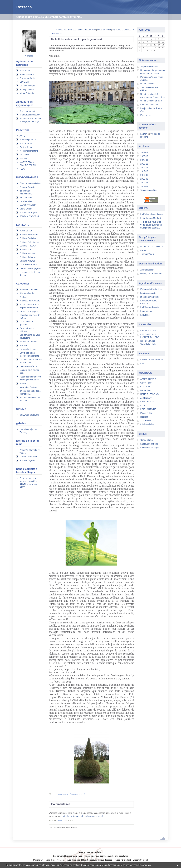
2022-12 (144, 152)
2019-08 (144, 179)
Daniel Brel (146, 390)
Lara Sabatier (26, 201)
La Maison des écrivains (152, 214)
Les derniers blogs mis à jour (65, 856)
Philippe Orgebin (27, 460)
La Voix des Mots (148, 331)
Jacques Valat (26, 198)
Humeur (23, 346)
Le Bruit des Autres (28, 265)
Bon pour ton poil (28, 111)
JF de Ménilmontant (29, 151)
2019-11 (144, 168)
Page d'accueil (104, 30)
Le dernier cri (146, 311)
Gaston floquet (26, 147)
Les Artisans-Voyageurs (31, 268)
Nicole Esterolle (27, 93)
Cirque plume (147, 440)
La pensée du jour (28, 349)
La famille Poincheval (150, 105)
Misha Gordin (26, 209)
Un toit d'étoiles (148, 84)
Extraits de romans (28, 342)
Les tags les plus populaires (116, 856)
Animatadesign (147, 270)
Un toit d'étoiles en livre (151, 101)
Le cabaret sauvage (150, 448)
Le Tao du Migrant (28, 86)
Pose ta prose (147, 115)
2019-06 (144, 183)
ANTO (23, 136)
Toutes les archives (149, 190)
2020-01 (144, 160)
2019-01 (144, 186)
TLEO (22, 169)
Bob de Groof (26, 143)
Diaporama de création (30, 183)
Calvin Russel (147, 383)
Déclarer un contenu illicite (44, 860)
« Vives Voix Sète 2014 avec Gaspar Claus (76, 30)
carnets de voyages (29, 311)
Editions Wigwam (28, 261)
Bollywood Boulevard (29, 415)
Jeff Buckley (146, 398)
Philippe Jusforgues (29, 213)
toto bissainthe (147, 424)
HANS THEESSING (150, 394)
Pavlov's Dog (146, 413)
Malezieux (24, 155)
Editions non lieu (27, 253)
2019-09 (144, 175)
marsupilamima (27, 90)
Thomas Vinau (147, 254)
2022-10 (144, 156)
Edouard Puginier (28, 187)
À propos (29, 56)
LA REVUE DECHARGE (152, 360)
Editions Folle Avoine (29, 242)
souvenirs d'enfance (29, 387)
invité (60, 821)
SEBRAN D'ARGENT (30, 216)
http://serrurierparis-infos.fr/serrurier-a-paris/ (83, 816)
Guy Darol (24, 82)
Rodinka (144, 417)
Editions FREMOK (28, 246)
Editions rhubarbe (28, 257)
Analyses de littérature (30, 301)
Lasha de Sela (147, 402)
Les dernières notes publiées (91, 856)
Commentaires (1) (77, 794)
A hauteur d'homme (29, 290)
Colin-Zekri (145, 387)
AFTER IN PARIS (148, 379)
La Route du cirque (149, 444)
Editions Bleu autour (29, 235)
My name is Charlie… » (123, 30)
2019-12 (144, 164)
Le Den (144, 134)
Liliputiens (145, 315)
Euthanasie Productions (151, 289)
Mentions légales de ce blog (69, 860)
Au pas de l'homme (149, 67)
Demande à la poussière (152, 247)
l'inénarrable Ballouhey (30, 115)
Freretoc (144, 250)
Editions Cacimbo (28, 238)
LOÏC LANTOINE (148, 409)
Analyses (24, 297)
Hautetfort (98, 852)
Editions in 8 (25, 250)
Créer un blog (85, 852)
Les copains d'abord (29, 366)
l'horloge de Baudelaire (151, 274)
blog (145, 860)
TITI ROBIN (146, 421)
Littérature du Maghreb (151, 218)
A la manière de (27, 293)
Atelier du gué (26, 231)
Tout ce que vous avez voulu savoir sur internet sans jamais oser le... (151, 225)
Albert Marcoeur (27, 74)
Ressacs (24, 7)
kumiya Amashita (148, 293)
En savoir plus (145, 865)
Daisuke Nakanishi (28, 457)
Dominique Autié (27, 78)
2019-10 (144, 171)
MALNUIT (24, 158)
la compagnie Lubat (150, 297)
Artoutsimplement (28, 140)
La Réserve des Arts (150, 307)
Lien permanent (62, 794)
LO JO (143, 405)
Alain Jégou (25, 71)
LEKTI (143, 363)
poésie (23, 384)
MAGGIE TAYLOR (28, 205)
